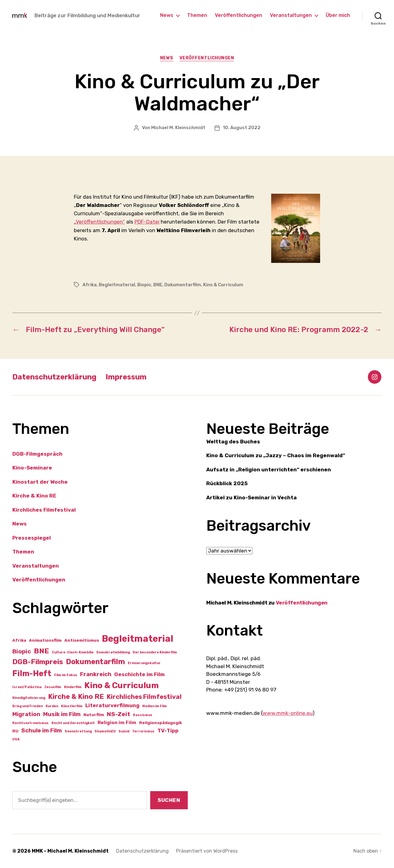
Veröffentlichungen (239, 15)
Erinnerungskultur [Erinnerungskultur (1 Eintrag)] (144, 663)
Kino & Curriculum (223, 285)
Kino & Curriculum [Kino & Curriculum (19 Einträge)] (122, 685)
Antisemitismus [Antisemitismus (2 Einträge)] (82, 640)
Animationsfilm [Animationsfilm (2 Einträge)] (45, 640)
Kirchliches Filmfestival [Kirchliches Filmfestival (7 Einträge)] (144, 697)
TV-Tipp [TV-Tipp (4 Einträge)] (168, 731)
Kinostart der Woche (40, 482)
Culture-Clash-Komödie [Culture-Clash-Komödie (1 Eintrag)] (73, 652)
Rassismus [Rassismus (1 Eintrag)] (143, 715)
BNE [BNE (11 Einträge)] (41, 651)
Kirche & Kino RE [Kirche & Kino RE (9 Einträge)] (76, 696)
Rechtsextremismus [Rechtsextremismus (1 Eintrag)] (30, 723)
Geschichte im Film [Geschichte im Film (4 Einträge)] (139, 674)
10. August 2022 (242, 128)
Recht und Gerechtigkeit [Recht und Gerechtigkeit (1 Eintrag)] (73, 723)
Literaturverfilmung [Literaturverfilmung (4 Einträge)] (112, 705)
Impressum (126, 377)
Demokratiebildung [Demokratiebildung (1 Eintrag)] (113, 652)
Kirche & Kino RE (34, 496)
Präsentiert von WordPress (207, 851)
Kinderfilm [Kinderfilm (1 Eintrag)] (73, 687)
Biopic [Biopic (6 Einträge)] (22, 651)
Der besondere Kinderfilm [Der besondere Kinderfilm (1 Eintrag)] (155, 652)
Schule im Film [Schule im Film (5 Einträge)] (42, 731)
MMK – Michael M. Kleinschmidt (70, 851)
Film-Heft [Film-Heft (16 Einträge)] (32, 673)
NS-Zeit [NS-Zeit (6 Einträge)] (119, 714)
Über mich (338, 15)
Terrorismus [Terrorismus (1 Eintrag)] (143, 731)
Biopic (144, 285)
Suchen (169, 800)
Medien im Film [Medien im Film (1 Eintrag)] (155, 706)
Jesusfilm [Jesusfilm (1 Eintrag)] (53, 687)
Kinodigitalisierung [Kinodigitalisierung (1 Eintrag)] (29, 698)
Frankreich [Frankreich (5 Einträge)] (96, 674)
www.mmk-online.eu (287, 713)
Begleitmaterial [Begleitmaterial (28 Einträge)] (138, 639)
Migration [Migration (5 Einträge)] (26, 714)
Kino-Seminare (32, 468)
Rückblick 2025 (227, 483)
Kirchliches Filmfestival (44, 510)
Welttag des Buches (233, 442)
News (167, 15)
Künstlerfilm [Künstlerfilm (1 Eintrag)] (72, 706)
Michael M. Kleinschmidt (178, 128)
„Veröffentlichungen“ (99, 222)
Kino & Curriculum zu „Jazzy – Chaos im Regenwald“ (276, 455)
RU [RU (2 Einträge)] (15, 731)
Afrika (90, 285)
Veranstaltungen (291, 15)
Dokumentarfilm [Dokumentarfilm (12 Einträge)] (95, 662)
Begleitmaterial (117, 285)
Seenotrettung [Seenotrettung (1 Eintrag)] (78, 731)
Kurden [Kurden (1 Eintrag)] (52, 706)
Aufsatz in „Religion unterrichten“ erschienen (269, 470)
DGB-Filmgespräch (37, 454)
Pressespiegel (32, 538)
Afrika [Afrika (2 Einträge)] (19, 640)
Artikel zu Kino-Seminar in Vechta (251, 497)
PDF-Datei (147, 222)
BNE (158, 285)
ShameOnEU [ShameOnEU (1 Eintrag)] (105, 731)
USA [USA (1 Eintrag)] (16, 739)
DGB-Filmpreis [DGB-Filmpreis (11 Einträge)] (38, 662)
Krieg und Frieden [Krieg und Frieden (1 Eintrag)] (28, 706)
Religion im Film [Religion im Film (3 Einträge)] (117, 723)
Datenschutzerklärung (54, 377)
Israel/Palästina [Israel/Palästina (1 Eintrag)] (27, 687)
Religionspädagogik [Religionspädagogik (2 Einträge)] (161, 723)
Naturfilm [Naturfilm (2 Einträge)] (94, 715)
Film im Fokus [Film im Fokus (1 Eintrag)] (66, 675)
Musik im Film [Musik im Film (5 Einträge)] (62, 714)
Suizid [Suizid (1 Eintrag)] (124, 731)
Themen (197, 15)
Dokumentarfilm (183, 285)
